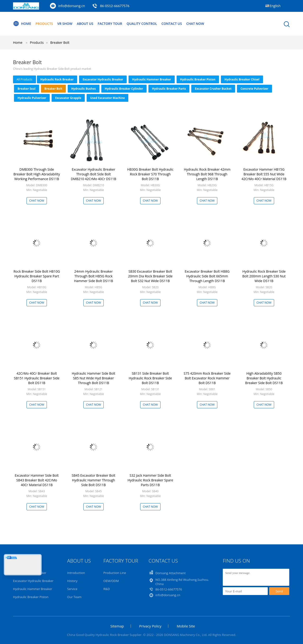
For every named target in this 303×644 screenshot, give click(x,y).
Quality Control (142, 24)
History (72, 581)
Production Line (115, 573)
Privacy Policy (150, 626)
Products (44, 24)
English (275, 6)
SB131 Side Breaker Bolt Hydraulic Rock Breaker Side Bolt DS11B (150, 378)
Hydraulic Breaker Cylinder (124, 89)
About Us (85, 24)
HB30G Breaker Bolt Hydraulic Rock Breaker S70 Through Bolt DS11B (150, 174)
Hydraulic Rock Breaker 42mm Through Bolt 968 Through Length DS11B (207, 174)
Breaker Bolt (60, 42)
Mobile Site (186, 626)
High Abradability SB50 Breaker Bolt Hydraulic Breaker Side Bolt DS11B (264, 378)
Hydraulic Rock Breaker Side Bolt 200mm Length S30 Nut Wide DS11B (264, 276)
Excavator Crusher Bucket (213, 89)
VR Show (65, 24)
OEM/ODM (111, 581)
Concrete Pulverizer (254, 89)
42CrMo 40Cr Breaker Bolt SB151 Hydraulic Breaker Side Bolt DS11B (37, 378)
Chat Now (195, 24)
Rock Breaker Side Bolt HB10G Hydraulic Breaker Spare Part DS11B (37, 276)
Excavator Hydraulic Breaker (103, 79)
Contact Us (172, 24)
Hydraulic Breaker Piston (198, 79)
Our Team (74, 597)
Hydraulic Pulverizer (32, 98)
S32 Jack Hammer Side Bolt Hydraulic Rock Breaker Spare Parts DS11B (150, 480)
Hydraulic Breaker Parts (169, 89)
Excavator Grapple (68, 98)
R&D (107, 589)
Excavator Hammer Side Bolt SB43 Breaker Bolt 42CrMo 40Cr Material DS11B (37, 480)
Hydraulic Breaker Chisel (242, 79)
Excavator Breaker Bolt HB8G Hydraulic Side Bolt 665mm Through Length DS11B (207, 276)
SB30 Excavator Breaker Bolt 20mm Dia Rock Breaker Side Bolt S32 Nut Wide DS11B (150, 276)
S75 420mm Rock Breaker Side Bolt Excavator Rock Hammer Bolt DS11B (207, 378)
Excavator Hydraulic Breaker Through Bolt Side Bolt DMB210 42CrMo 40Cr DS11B (94, 174)
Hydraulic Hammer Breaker (151, 79)
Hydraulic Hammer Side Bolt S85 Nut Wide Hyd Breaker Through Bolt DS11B (94, 378)
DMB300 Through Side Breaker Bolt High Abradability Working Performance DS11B (37, 174)
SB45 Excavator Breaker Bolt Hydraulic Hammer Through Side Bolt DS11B (94, 480)
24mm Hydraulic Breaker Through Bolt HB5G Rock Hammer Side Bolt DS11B (93, 276)
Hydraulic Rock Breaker (57, 79)
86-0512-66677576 (115, 6)
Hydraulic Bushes (84, 89)
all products (25, 79)
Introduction (76, 573)
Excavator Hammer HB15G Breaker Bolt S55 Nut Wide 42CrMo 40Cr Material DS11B (264, 174)
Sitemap (117, 626)
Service (72, 589)
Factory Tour (110, 24)
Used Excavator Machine (107, 98)
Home (22, 24)
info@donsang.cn (72, 6)
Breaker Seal (27, 89)
